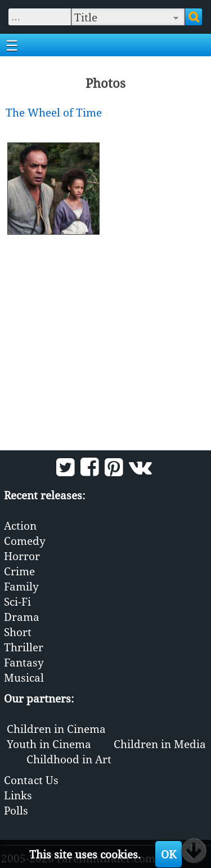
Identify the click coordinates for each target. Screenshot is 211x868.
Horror (22, 556)
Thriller (24, 647)
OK (169, 854)
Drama (22, 617)
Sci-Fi (17, 601)
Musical (24, 677)
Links (18, 795)
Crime (19, 571)
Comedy (25, 541)
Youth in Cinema (49, 744)
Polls (16, 810)
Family (21, 586)
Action (20, 525)
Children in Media (160, 744)
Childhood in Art (69, 759)
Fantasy (24, 662)
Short (18, 632)
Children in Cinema (56, 729)
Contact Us (31, 780)
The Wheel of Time (54, 112)
